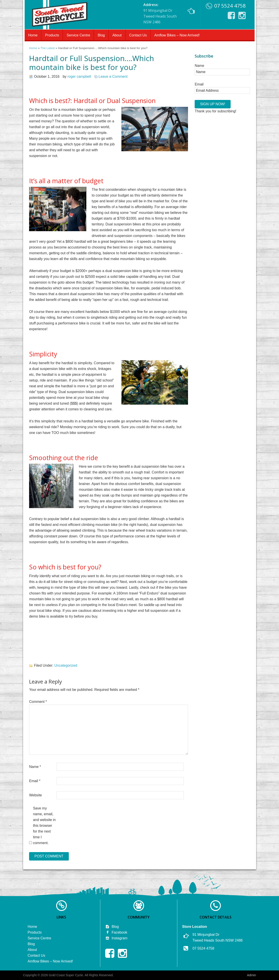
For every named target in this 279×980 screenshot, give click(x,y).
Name (35, 767)
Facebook (116, 932)
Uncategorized (66, 665)
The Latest (47, 48)
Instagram (116, 938)
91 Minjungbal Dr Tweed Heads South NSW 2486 (169, 13)
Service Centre (78, 35)
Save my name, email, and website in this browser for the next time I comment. (44, 826)
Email (35, 781)
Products (52, 35)
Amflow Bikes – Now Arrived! (177, 35)
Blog (101, 35)
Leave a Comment (113, 77)
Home (33, 35)
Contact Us (138, 35)
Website (36, 795)
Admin (252, 975)
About (117, 35)
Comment (38, 702)
